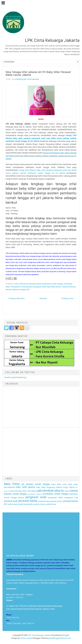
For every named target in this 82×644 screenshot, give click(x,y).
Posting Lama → (69, 298)
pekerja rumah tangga (15, 494)
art (23, 484)
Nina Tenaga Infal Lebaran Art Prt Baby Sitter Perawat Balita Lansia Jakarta (38, 74)
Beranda (43, 298)
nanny (74, 491)
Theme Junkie (26, 638)
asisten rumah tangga (38, 484)
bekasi (59, 487)
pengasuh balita (56, 498)
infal (16, 284)
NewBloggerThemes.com (60, 638)
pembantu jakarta (35, 494)
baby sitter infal (59, 484)
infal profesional (69, 287)
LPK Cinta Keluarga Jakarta (39, 635)
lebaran (15, 290)
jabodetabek (46, 491)
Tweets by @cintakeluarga (15, 377)
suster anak (12, 504)
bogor (65, 487)
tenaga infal (24, 290)
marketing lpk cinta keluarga (27, 79)
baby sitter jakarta (25, 487)
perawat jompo (56, 501)
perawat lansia (71, 501)
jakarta (8, 290)
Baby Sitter (12, 484)
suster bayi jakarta (25, 504)
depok (72, 487)
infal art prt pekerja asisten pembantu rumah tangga (41, 284)
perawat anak (11, 501)
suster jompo (39, 504)
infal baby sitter (20, 491)
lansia (67, 491)
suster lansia (51, 504)
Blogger (66, 635)
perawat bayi (44, 501)
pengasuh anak (36, 497)
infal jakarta (16, 287)
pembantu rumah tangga (56, 494)
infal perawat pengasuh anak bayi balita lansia (41, 287)
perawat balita (28, 501)
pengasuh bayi (71, 498)
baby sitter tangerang (46, 487)
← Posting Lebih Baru (15, 298)
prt (5, 504)
